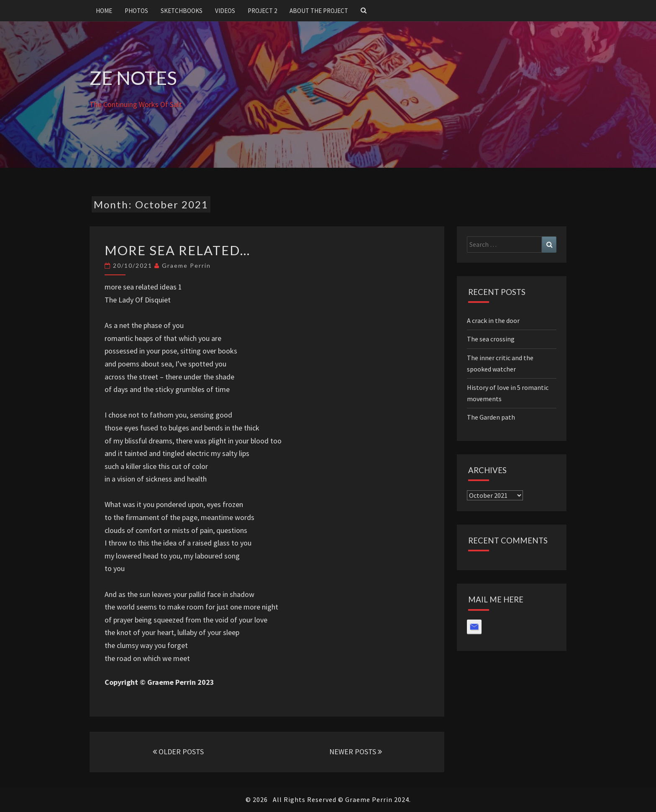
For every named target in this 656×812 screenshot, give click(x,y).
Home (104, 11)
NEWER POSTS (356, 752)
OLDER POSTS (178, 752)
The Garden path (491, 417)
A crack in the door (493, 320)
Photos (136, 11)
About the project (319, 11)
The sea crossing (491, 339)
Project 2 (262, 11)
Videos (225, 11)
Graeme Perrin (186, 265)
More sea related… (177, 250)
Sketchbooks (182, 11)
